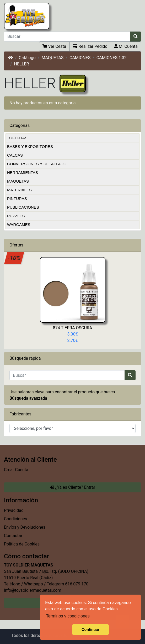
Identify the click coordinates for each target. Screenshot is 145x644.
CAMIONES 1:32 (112, 58)
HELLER (22, 64)
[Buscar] (67, 37)
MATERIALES (19, 190)
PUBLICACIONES (23, 207)
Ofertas (16, 245)
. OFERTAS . (18, 138)
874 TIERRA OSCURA (72, 328)
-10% (14, 258)
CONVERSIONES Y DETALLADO (37, 164)
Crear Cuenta (16, 470)
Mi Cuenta (126, 46)
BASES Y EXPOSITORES (30, 146)
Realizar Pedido (90, 46)
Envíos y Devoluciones (25, 527)
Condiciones (15, 519)
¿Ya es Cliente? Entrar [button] (72, 487)
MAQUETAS (52, 58)
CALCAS (15, 155)
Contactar (13, 536)
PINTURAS (17, 199)
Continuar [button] (90, 630)
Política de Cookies (22, 544)
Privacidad (14, 510)
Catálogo (27, 58)
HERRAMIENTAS (23, 172)
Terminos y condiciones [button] (68, 616)
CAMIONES (80, 58)
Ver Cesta (54, 46)
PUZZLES (16, 216)
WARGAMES (19, 225)
